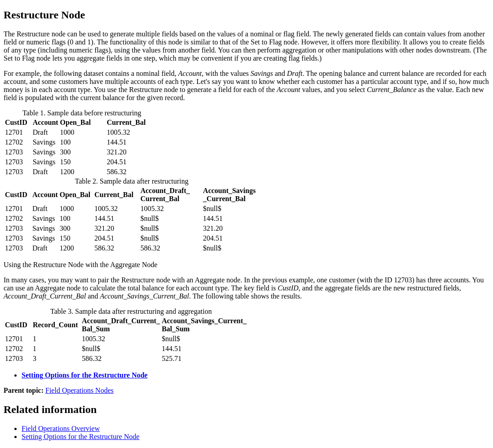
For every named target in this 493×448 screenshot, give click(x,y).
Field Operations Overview (61, 428)
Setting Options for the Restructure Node (85, 375)
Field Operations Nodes (79, 390)
